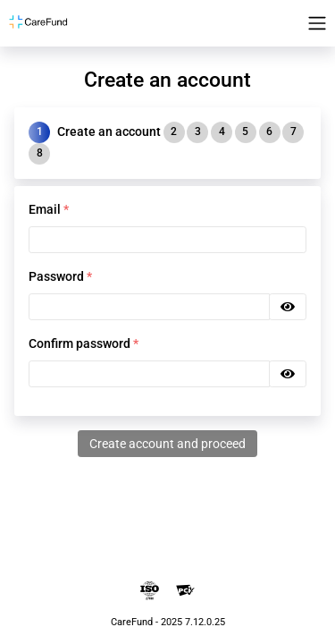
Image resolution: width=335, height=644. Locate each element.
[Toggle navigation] (317, 23)
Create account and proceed (167, 444)
